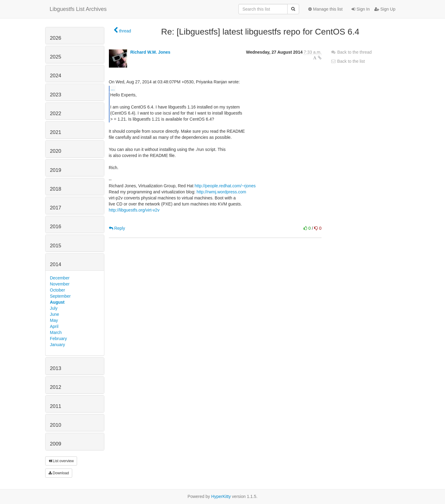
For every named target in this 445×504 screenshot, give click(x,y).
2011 (56, 406)
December (60, 278)
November (60, 284)
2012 (56, 387)
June (55, 314)
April (54, 326)
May (54, 320)
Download (59, 473)
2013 (56, 368)
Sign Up (385, 9)
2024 (56, 76)
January (58, 345)
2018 (56, 189)
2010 (56, 425)
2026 (56, 38)
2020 (56, 151)
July (54, 308)
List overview (61, 461)
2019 (56, 170)
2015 (56, 246)
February (59, 339)
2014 (56, 264)
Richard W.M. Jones (150, 52)
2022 (56, 113)
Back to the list (348, 61)
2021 (56, 132)
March (56, 332)
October (58, 290)
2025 (56, 57)
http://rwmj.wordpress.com (221, 192)
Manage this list (325, 9)
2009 (56, 444)
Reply (117, 228)
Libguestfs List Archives (78, 9)
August (57, 302)
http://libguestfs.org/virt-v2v (134, 210)
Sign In (361, 9)
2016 (56, 227)
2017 (56, 208)
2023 (56, 95)
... (113, 88)
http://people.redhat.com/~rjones (225, 186)
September (60, 296)
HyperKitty (221, 496)
